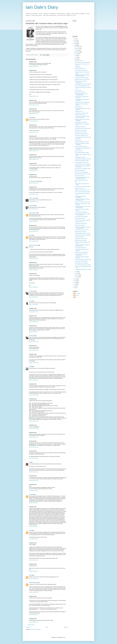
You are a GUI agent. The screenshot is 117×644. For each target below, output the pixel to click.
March (77, 273)
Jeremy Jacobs (32, 198)
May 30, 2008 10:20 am (34, 395)
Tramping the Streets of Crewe (81, 239)
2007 (75, 279)
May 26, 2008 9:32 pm (33, 332)
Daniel (30, 235)
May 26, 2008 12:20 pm (34, 66)
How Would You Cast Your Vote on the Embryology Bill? (83, 207)
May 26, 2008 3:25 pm (33, 231)
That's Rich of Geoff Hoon (80, 69)
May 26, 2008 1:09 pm (33, 132)
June (76, 57)
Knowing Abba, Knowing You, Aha (82, 113)
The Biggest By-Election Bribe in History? (83, 269)
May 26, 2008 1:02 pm (33, 114)
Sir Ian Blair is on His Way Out (81, 224)
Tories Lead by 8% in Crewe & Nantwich (83, 235)
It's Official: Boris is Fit (79, 222)
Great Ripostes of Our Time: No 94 (82, 230)
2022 (75, 38)
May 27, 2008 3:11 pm (33, 350)
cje (30, 462)
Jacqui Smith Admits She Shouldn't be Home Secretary (82, 245)
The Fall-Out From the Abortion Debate (83, 187)
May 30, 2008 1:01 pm (33, 437)
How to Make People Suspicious (81, 217)
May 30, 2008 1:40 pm (33, 458)
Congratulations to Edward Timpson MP (83, 159)
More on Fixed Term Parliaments (81, 252)
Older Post (66, 627)
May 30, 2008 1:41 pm (33, 472)
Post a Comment (31, 625)
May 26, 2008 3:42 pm (33, 241)
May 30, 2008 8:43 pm (33, 560)
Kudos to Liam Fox (79, 151)
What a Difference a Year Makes (81, 263)
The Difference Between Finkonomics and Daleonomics (82, 200)
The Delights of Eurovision (80, 127)
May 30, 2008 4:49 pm (33, 503)
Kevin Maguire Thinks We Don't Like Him (83, 84)
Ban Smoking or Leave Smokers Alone (83, 62)
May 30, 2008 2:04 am (33, 380)
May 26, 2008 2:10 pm (33, 194)
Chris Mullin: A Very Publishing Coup (82, 102)
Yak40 (30, 367)
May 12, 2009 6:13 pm (33, 615)
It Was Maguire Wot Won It (80, 157)
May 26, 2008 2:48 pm (33, 209)
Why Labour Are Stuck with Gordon (82, 134)
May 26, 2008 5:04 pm (33, 270)
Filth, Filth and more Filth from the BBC (83, 128)
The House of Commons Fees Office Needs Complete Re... (82, 117)
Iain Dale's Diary (42, 7)
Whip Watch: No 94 (79, 111)
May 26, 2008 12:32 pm (34, 105)
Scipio (30, 301)
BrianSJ (31, 118)
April (76, 272)
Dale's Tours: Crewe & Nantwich (81, 172)
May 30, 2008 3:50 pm (33, 490)
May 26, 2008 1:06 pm (33, 121)
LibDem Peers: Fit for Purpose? (81, 261)
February (77, 275)
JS (76, 297)
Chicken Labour (78, 140)
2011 (75, 40)
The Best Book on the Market (81, 132)
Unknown (31, 494)
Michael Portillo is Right (80, 218)
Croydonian (32, 206)
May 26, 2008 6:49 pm (33, 304)
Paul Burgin (32, 291)
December (77, 47)
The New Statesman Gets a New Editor (83, 220)
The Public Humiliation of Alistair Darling (83, 260)
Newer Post (28, 627)
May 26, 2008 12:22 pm (34, 96)
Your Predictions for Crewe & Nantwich (83, 164)
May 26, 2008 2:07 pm (33, 171)
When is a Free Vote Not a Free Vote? (82, 202)
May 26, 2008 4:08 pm (33, 259)
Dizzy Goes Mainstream (80, 170)
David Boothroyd (33, 213)
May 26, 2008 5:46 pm (33, 287)
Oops (76, 182)
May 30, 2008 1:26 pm (33, 447)
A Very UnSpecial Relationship (81, 212)
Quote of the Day (78, 90)
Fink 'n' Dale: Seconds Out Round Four (83, 192)
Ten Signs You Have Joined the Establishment (81, 255)
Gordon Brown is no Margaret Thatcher (83, 169)
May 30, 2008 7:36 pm (33, 539)
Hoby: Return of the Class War (81, 130)
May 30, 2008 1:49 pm (33, 481)
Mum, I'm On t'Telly (79, 61)
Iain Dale (77, 295)
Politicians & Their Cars (80, 188)
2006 (75, 281)
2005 (75, 283)
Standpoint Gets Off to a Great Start (82, 79)
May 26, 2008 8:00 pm (33, 322)
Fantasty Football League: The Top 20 (82, 233)
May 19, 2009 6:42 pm (33, 622)
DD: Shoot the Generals (80, 225)
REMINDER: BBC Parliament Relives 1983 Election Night (82, 75)
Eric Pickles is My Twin (79, 237)
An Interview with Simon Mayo (81, 146)
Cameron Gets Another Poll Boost (82, 78)
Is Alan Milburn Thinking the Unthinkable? (80, 197)
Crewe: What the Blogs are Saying (82, 153)
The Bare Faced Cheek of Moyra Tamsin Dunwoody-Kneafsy (83, 228)
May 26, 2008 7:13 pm (33, 312)
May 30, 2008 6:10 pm (33, 526)
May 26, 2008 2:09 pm (33, 183)
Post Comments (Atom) (36, 629)
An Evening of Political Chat (80, 248)
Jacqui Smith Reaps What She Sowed (82, 174)
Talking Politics (78, 67)
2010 (75, 42)
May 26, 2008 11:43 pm (34, 342)
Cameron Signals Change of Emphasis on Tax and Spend (83, 214)
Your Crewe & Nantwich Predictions (82, 161)
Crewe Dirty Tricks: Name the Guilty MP (83, 265)
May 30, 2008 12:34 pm (34, 428)
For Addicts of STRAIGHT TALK (81, 135)
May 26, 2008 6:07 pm (33, 297)
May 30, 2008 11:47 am (34, 421)
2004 (75, 284)
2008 (75, 45)
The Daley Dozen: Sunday (80, 115)
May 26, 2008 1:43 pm (33, 151)
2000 (75, 288)
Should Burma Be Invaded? (80, 232)
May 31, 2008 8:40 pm (33, 579)
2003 (75, 286)
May (76, 59)
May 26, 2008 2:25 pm (33, 202)
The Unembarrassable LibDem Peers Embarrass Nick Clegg (82, 178)
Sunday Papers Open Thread (81, 122)
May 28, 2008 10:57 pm (34, 363)
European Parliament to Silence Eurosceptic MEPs (81, 94)
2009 (75, 44)
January (77, 277)
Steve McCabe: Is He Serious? (81, 70)
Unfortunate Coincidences (80, 92)
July (76, 56)
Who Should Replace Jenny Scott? (82, 142)
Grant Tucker (78, 293)
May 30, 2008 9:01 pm (33, 571)
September (77, 52)
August (77, 54)
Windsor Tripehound (33, 245)
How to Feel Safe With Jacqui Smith (82, 86)
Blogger (64, 637)
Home (47, 627)
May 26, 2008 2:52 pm (33, 221)
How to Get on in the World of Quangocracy (81, 82)
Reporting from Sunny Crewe (81, 240)
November (77, 49)
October (77, 50)
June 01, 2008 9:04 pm (34, 592)
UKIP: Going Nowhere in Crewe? (81, 180)
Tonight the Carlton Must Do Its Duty (82, 190)
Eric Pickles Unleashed (80, 176)
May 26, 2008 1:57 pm (33, 159)
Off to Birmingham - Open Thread (82, 162)
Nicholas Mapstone (33, 583)
